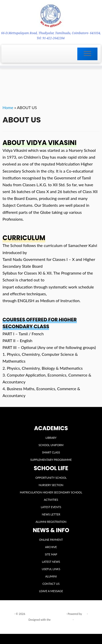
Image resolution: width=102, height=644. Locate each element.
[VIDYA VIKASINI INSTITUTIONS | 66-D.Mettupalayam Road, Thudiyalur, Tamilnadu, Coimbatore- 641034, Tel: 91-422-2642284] (51, 15)
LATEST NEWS (51, 562)
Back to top (90, 626)
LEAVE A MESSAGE (51, 591)
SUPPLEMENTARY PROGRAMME (51, 460)
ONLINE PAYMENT (51, 540)
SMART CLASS (51, 452)
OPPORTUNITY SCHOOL (51, 478)
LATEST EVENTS (51, 507)
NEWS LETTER (51, 514)
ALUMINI (51, 576)
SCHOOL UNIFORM (51, 445)
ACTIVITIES (51, 500)
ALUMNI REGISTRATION (51, 522)
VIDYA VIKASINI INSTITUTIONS (46, 614)
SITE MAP (51, 554)
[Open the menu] (87, 54)
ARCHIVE (51, 547)
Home (8, 107)
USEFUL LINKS (51, 569)
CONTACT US (51, 584)
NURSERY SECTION (51, 485)
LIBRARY (51, 438)
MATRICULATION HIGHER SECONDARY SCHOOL (51, 492)
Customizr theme (62, 620)
